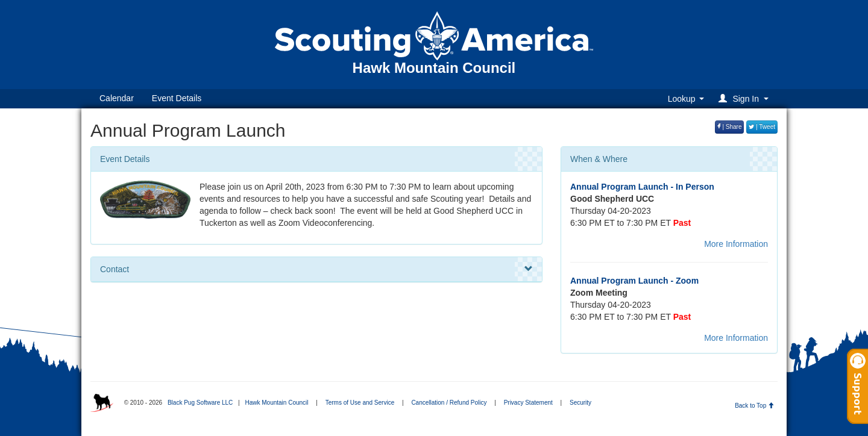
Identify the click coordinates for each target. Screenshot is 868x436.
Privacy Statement (528, 403)
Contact (316, 269)
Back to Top (754, 406)
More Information (736, 244)
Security (580, 403)
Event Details (177, 98)
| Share (730, 127)
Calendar (117, 98)
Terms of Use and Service (360, 403)
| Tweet (762, 127)
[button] (745, 98)
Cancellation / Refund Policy (449, 403)
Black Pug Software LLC (200, 403)
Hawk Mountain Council (276, 403)
